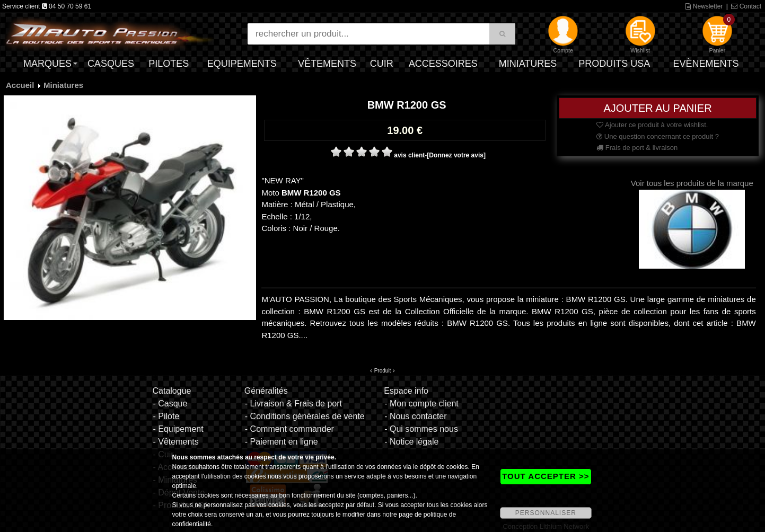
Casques (111, 64)
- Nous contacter (415, 416)
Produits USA (614, 64)
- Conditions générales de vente (305, 416)
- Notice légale (411, 442)
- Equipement (178, 429)
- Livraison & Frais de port (293, 404)
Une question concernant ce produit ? (658, 136)
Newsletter (704, 6)
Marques (47, 64)
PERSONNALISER (546, 513)
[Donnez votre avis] (456, 155)
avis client (409, 155)
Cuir (382, 64)
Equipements (242, 64)
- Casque (170, 404)
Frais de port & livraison (637, 148)
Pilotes (169, 64)
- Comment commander (289, 429)
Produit (383, 371)
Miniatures (528, 64)
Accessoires (443, 64)
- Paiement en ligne (282, 442)
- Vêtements (175, 442)
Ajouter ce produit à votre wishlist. (652, 125)
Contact (746, 6)
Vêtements (327, 64)
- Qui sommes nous (421, 429)
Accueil (20, 85)
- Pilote (166, 416)
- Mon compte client (421, 404)
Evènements (706, 64)
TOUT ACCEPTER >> (546, 476)
